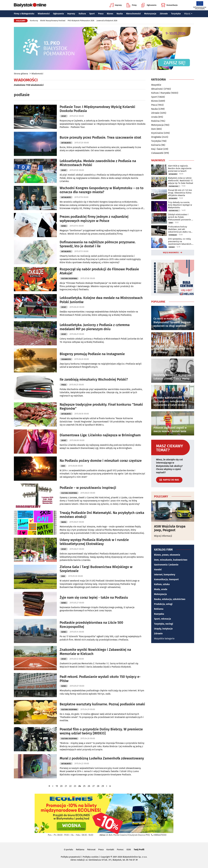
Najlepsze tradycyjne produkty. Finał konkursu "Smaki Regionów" (101, 407)
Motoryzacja (150, 14)
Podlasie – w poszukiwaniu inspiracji (88, 488)
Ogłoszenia (149, 5)
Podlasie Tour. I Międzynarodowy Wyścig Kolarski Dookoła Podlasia (97, 109)
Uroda (154, 117)
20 (61, 786)
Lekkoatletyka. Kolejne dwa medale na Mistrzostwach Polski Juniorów (101, 300)
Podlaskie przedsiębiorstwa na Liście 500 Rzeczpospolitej (91, 625)
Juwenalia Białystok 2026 (107, 21)
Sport (92, 14)
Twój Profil (139, 850)
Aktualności (66, 143)
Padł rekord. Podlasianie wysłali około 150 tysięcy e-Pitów (100, 679)
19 (57, 786)
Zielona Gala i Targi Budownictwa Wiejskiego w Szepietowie (96, 569)
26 (89, 786)
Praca (101, 14)
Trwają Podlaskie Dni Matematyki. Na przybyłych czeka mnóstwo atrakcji (102, 515)
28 (98, 786)
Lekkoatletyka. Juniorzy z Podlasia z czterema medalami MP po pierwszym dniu (95, 327)
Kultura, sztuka (162, 584)
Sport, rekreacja (163, 619)
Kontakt (110, 850)
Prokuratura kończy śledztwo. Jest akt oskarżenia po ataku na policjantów (179, 229)
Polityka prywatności (71, 857)
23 (75, 786)
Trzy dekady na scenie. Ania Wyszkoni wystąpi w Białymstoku (180, 205)
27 (93, 786)
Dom (63, 466)
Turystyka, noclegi (164, 624)
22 (70, 786)
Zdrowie (164, 14)
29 (103, 786)
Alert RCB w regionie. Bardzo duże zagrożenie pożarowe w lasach (180, 168)
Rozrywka (159, 614)
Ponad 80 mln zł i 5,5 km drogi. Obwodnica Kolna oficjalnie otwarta (180, 193)
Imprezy (116, 5)
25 (84, 786)
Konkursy (34, 21)
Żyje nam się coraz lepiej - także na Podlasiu (94, 598)
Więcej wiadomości (171, 253)
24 (80, 786)
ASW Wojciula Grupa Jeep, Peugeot (170, 528)
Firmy (132, 5)
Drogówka (156, 137)
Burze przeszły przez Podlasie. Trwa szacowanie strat (100, 137)
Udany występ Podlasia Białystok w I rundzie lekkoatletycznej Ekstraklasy (94, 542)
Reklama (159, 609)
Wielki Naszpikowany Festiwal (53, 21)
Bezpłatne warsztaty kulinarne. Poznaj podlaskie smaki (102, 704)
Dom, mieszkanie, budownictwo (171, 560)
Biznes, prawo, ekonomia (167, 555)
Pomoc (120, 850)
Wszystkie (156, 85)
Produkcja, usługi (163, 604)
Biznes (110, 14)
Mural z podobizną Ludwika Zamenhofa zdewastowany (102, 758)
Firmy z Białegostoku (24, 14)
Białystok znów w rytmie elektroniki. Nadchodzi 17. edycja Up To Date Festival (181, 181)
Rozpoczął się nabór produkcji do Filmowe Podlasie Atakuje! (99, 271)
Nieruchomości (133, 14)
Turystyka (176, 14)
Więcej (188, 14)
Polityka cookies (91, 857)
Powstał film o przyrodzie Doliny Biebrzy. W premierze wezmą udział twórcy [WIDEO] (101, 731)
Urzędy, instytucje (163, 629)
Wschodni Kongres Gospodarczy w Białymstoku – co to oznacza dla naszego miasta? (102, 190)
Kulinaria (156, 145)
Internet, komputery (165, 575)
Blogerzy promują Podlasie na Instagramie (92, 354)
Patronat (91, 850)
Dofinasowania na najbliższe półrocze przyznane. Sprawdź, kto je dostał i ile (98, 244)
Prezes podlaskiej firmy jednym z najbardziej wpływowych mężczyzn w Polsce (94, 219)
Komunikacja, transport (166, 579)
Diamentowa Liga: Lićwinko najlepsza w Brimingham (100, 435)
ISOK (129, 850)
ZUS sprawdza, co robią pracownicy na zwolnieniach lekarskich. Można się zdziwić (180, 241)
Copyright (105, 857)
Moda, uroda (161, 589)
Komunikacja (169, 5)
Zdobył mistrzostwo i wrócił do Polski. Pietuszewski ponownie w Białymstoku (181, 217)
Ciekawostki (66, 359)
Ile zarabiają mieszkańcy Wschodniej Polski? (94, 379)
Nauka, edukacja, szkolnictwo (170, 599)
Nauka (120, 14)
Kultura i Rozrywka (69, 279)
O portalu (69, 850)
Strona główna (21, 74)
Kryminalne (157, 133)
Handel (158, 570)
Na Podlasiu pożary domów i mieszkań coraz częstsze (101, 461)
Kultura (82, 14)
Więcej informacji (163, 536)
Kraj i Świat (157, 149)
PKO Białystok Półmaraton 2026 (81, 21)
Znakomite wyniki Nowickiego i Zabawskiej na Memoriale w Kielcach (95, 652)
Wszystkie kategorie (164, 639)
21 (66, 786)
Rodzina (155, 121)
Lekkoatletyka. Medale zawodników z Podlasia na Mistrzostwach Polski (98, 163)
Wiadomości (44, 14)
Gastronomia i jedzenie (166, 565)
